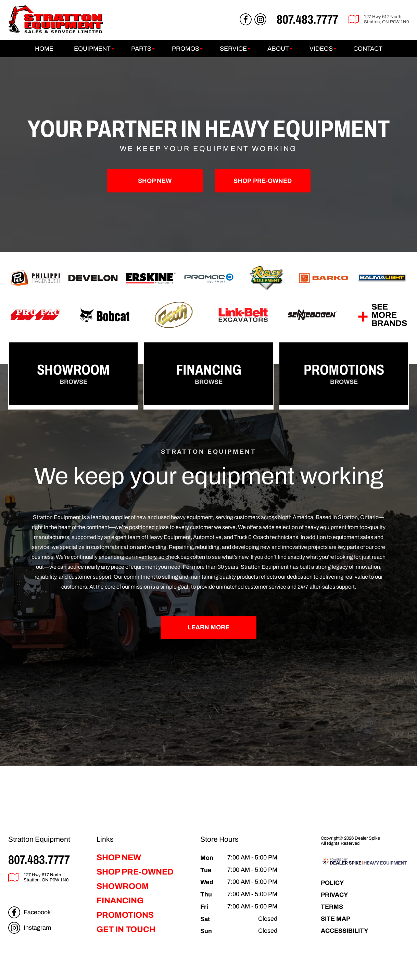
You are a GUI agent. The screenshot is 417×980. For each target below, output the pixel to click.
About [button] (278, 49)
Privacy (334, 895)
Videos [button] (321, 49)
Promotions (125, 915)
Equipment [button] (92, 49)
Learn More (209, 627)
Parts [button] (141, 49)
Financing (120, 901)
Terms (332, 907)
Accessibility (345, 931)
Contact (368, 49)
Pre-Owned (263, 181)
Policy (332, 883)
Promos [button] (186, 49)
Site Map (336, 919)
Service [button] (233, 49)
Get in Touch (126, 929)
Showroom (123, 886)
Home (44, 49)
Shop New (155, 181)
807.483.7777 (39, 859)
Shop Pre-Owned (135, 872)
